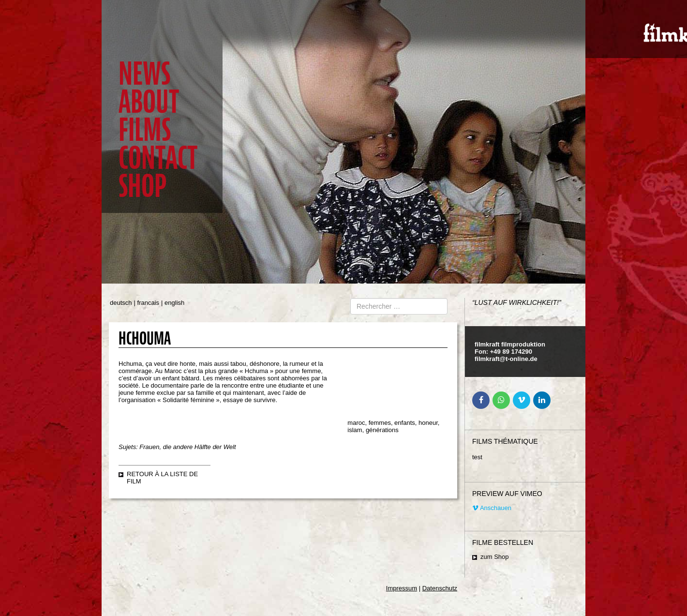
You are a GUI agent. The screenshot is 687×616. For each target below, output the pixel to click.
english (174, 303)
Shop (142, 186)
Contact (158, 158)
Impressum (402, 588)
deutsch (121, 303)
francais (149, 303)
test (477, 457)
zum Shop (495, 557)
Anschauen (492, 508)
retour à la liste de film (162, 478)
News (144, 74)
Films (145, 130)
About (149, 102)
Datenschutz (440, 588)
